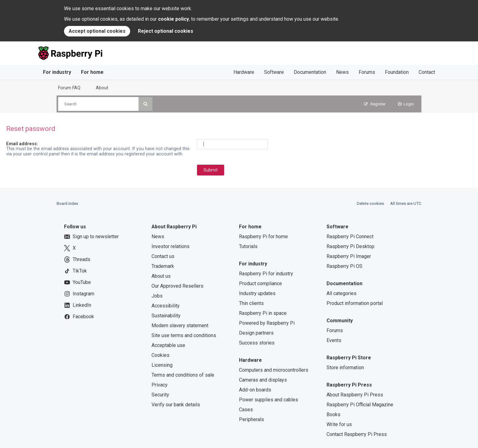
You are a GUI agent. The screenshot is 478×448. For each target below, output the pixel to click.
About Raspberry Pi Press (355, 395)
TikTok (75, 271)
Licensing (162, 365)
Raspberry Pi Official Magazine (360, 405)
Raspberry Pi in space (263, 313)
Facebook (79, 317)
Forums (367, 72)
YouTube (77, 282)
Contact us (163, 256)
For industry (57, 72)
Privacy (160, 385)
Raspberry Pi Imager (349, 256)
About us (161, 276)
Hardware (244, 72)
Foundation (397, 72)
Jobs (157, 296)
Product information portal (355, 303)
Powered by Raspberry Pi (267, 323)
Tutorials (248, 246)
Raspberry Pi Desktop (350, 246)
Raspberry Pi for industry (266, 274)
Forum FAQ (69, 88)
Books (333, 414)
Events (334, 340)
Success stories (257, 343)
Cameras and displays (263, 380)
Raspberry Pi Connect (350, 237)
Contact (427, 72)
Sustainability (166, 316)
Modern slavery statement (180, 325)
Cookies (160, 355)
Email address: (22, 144)
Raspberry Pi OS (344, 266)
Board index (67, 203)
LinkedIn (78, 305)
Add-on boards (255, 390)
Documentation (310, 72)
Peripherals (252, 419)
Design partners (256, 333)
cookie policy (173, 19)
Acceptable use (168, 345)
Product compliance (260, 283)
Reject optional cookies (166, 31)
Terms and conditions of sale (183, 375)
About (102, 88)
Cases (246, 410)
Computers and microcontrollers (274, 370)
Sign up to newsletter (91, 237)
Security (160, 395)
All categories (341, 293)
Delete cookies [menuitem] (370, 203)
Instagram (79, 294)
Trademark (163, 266)
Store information (345, 368)
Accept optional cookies (97, 31)
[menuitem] (406, 104)
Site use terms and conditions (184, 335)
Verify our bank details (176, 405)
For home (92, 72)
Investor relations (171, 246)
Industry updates (257, 293)
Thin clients (251, 303)
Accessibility (166, 306)
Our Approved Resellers (177, 286)
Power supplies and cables (269, 400)
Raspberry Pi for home (263, 237)
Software (274, 72)
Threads (77, 260)
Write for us (339, 424)
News (342, 72)
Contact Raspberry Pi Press (357, 434)
